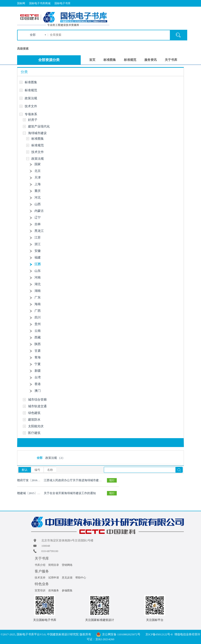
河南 (38, 277)
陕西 (38, 344)
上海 (38, 184)
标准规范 (130, 60)
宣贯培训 (40, 590)
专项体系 (31, 114)
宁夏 (38, 364)
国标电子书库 (62, 3)
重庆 (38, 191)
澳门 (38, 391)
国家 (38, 164)
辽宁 (38, 218)
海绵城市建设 (37, 133)
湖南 (38, 291)
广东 (38, 297)
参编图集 (67, 590)
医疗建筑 (34, 433)
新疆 (38, 371)
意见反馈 (67, 578)
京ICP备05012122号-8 (159, 634)
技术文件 (31, 106)
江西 (38, 264)
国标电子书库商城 (40, 3)
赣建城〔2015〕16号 (30, 493)
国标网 (21, 3)
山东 (38, 271)
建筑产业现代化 (39, 126)
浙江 (38, 244)
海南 (38, 304)
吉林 (38, 224)
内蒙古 (39, 211)
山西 (38, 204)
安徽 (38, 251)
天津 (38, 178)
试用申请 (54, 578)
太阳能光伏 (36, 426)
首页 (92, 60)
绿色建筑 (34, 413)
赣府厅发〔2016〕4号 (31, 480)
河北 (38, 198)
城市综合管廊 (37, 400)
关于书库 (171, 60)
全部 (33, 35)
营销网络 (67, 565)
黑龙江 (39, 231)
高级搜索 (23, 49)
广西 (38, 311)
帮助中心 (81, 578)
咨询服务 (54, 590)
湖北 (38, 284)
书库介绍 (40, 565)
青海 (38, 357)
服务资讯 (151, 60)
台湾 (38, 377)
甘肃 (38, 351)
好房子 (33, 120)
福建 (38, 257)
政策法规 (31, 98)
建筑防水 (34, 420)
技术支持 (40, 578)
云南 (38, 331)
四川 (38, 317)
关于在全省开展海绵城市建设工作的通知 (70, 493)
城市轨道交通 (37, 406)
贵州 (38, 324)
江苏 (38, 238)
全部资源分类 (49, 60)
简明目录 (54, 565)
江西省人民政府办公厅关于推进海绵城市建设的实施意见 (80, 480)
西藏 (38, 337)
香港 (38, 384)
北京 (38, 171)
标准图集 (110, 60)
